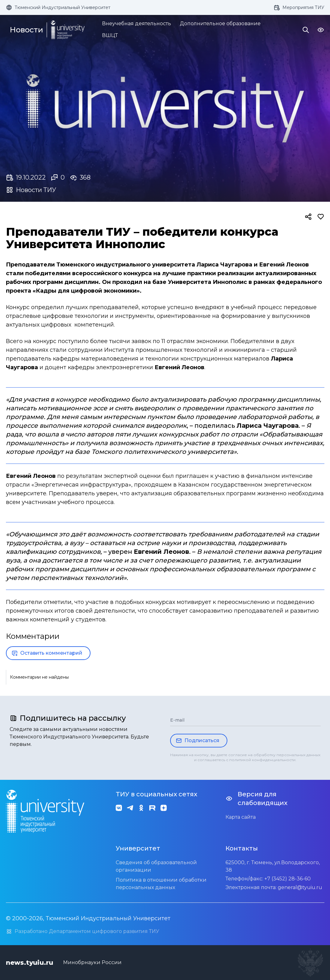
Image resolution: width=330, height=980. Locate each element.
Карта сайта (241, 817)
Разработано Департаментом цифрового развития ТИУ (83, 931)
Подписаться (198, 741)
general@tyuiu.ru (300, 887)
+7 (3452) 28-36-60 (288, 879)
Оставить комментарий (47, 653)
